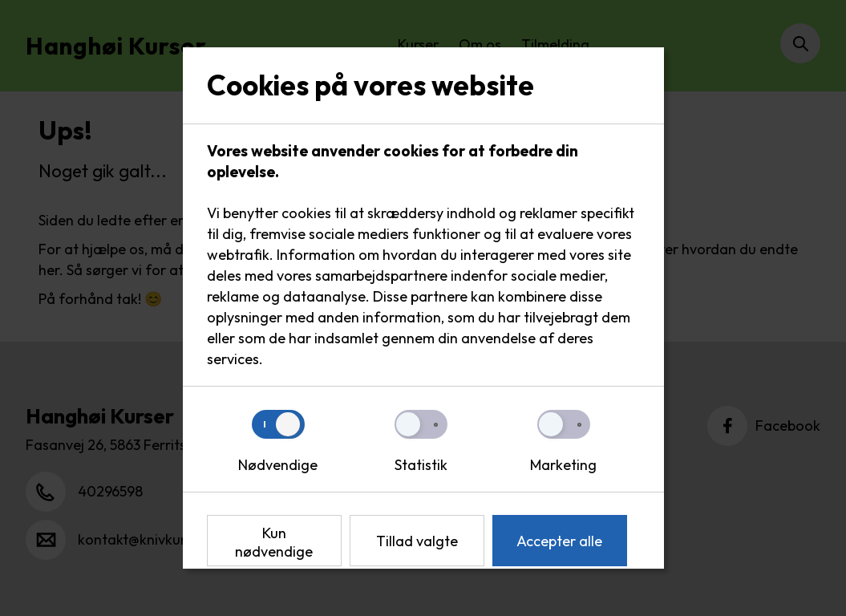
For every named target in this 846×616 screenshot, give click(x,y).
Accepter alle (559, 541)
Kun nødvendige (274, 542)
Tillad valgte (417, 541)
